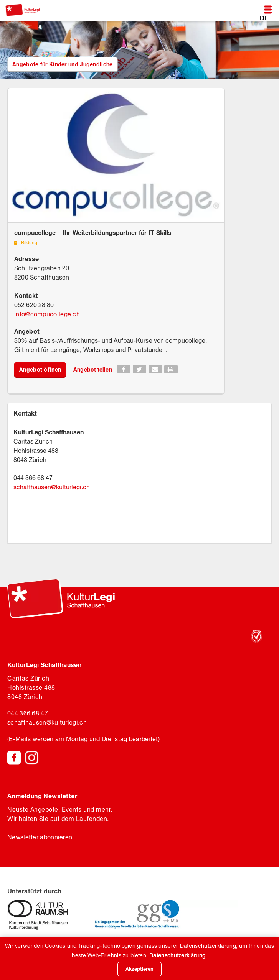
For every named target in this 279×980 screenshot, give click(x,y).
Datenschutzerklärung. (178, 955)
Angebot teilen (92, 369)
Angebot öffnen (40, 369)
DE (264, 18)
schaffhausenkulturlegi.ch (52, 487)
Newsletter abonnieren (40, 837)
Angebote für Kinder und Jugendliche (63, 64)
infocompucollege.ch (47, 314)
